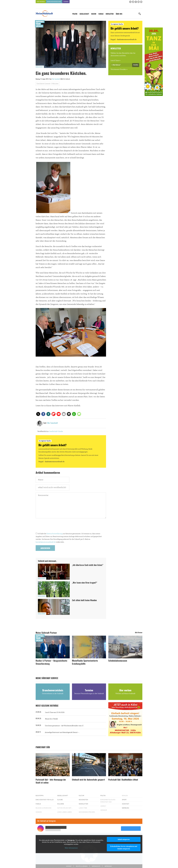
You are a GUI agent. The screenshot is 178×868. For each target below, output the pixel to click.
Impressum (108, 866)
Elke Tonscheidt (56, 79)
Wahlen (125, 796)
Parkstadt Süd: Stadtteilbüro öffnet (123, 780)
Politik (75, 14)
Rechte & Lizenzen (82, 866)
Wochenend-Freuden (118, 69)
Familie (101, 14)
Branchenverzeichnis (54, 2)
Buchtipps (40, 796)
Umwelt (103, 806)
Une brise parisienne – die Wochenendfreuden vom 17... (65, 726)
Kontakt (69, 866)
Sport (124, 800)
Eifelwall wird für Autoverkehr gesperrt (88, 780)
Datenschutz (96, 866)
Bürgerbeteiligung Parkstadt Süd (108, 801)
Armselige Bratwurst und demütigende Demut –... (62, 732)
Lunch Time (115, 61)
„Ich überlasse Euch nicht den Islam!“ (88, 565)
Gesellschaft (84, 14)
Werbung (125, 808)
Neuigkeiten (83, 800)
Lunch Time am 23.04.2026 (55, 712)
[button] (38, 414)
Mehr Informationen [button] (71, 848)
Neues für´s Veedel (51, 719)
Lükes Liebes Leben (64, 812)
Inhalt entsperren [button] (124, 839)
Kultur (94, 14)
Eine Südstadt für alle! (45, 800)
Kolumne (61, 804)
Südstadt (126, 804)
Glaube (60, 431)
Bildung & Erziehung (44, 808)
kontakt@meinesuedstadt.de (46, 542)
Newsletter (110, 14)
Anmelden (136, 65)
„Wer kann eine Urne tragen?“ (85, 583)
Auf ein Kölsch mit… (65, 808)
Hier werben (41, 2)
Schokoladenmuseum (118, 661)
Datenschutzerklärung (54, 534)
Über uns (119, 14)
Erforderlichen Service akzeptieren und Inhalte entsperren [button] (124, 848)
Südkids (39, 812)
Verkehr (104, 810)
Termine (66, 2)
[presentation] (53, 526)
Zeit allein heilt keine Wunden (84, 601)
